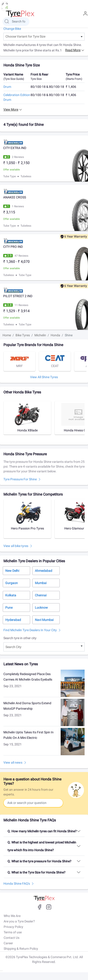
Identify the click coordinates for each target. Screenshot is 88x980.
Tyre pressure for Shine (20, 479)
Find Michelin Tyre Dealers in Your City (30, 630)
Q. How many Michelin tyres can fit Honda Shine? (42, 831)
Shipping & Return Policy (21, 949)
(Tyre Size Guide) (14, 79)
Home (7, 335)
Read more (73, 50)
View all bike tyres (16, 546)
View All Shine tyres (44, 377)
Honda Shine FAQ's (17, 884)
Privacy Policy (13, 927)
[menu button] (5, 6)
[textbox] (44, 37)
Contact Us (12, 938)
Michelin (40, 335)
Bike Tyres (23, 335)
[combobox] (44, 37)
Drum (7, 87)
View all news (13, 762)
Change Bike (12, 29)
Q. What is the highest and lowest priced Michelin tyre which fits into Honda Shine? (42, 846)
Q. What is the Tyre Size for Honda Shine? (36, 872)
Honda (55, 335)
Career (8, 943)
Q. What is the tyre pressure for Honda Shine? (39, 861)
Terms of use (13, 932)
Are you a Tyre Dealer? (19, 921)
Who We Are (12, 916)
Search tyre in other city (20, 638)
